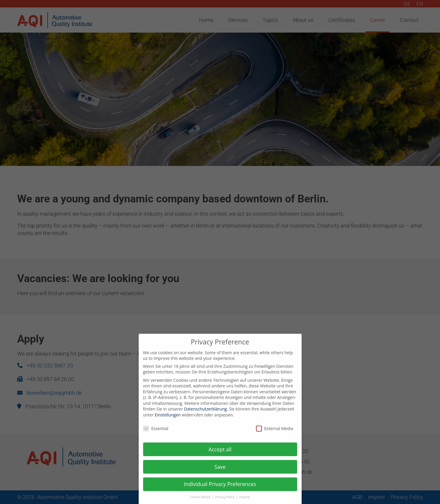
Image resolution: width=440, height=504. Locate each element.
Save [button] (220, 471)
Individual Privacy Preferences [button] (220, 489)
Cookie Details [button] (201, 502)
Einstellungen (168, 419)
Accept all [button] (220, 454)
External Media (275, 433)
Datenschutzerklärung (205, 413)
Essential (156, 433)
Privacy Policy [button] (225, 502)
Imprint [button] (244, 502)
